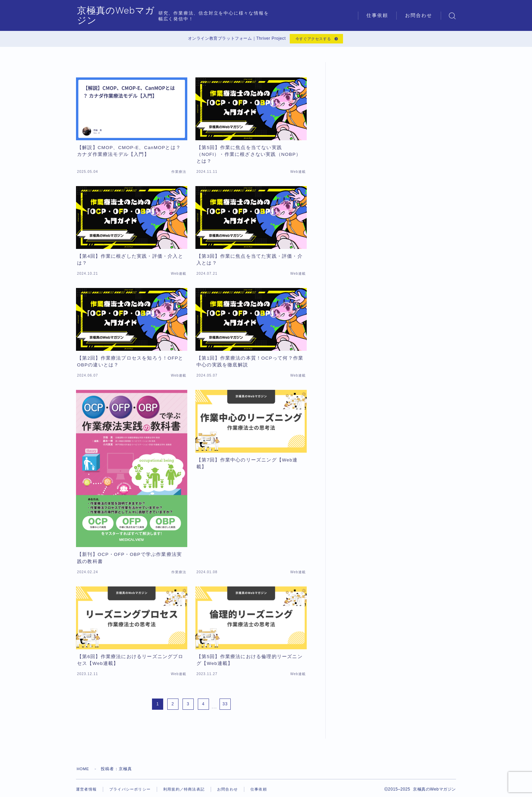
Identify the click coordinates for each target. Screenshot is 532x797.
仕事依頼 (377, 15)
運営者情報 (87, 791)
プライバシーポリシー (133, 791)
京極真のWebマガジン (131, 16)
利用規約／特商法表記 (191, 791)
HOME (84, 771)
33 (225, 706)
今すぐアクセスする (312, 40)
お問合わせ (419, 15)
